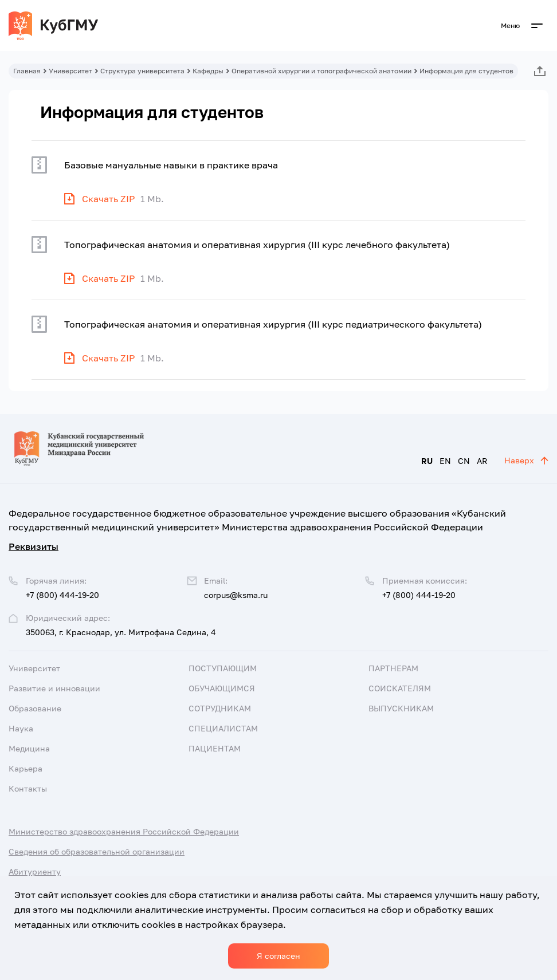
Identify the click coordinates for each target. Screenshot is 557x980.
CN (464, 461)
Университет (70, 71)
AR (482, 461)
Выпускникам (401, 708)
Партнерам (393, 668)
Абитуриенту (35, 871)
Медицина (29, 748)
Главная (27, 71)
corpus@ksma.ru (236, 595)
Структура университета (142, 71)
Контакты (28, 788)
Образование (35, 708)
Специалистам (223, 728)
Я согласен (278, 956)
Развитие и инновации (54, 688)
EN (445, 461)
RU (427, 461)
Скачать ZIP (108, 199)
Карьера (26, 768)
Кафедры (208, 71)
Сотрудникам (220, 708)
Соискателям (400, 688)
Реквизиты (34, 546)
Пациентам (215, 748)
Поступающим (223, 668)
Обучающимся (222, 688)
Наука (21, 728)
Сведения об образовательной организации (97, 851)
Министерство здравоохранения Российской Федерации (124, 831)
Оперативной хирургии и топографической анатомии (321, 71)
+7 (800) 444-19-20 (419, 595)
